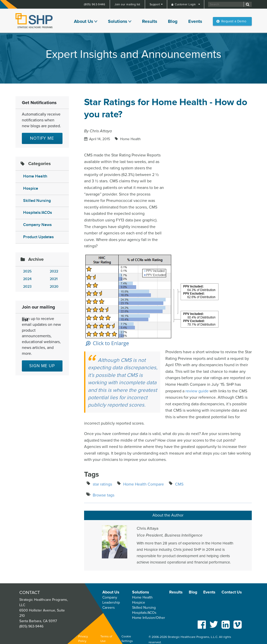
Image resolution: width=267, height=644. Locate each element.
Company (110, 597)
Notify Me (42, 138)
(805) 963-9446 (95, 4)
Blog (173, 21)
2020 (54, 287)
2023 (27, 287)
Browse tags (104, 495)
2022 (54, 271)
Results (150, 21)
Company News (37, 225)
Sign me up (42, 366)
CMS (179, 484)
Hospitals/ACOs (38, 213)
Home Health (35, 176)
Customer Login (186, 4)
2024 (27, 279)
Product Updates (38, 237)
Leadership (111, 602)
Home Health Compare (144, 484)
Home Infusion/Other (149, 618)
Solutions (118, 21)
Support (155, 4)
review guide (197, 391)
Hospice (31, 189)
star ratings (102, 484)
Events (195, 21)
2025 (27, 271)
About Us (84, 21)
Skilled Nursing (37, 201)
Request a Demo (234, 21)
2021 (54, 279)
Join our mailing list (127, 4)
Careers (109, 608)
